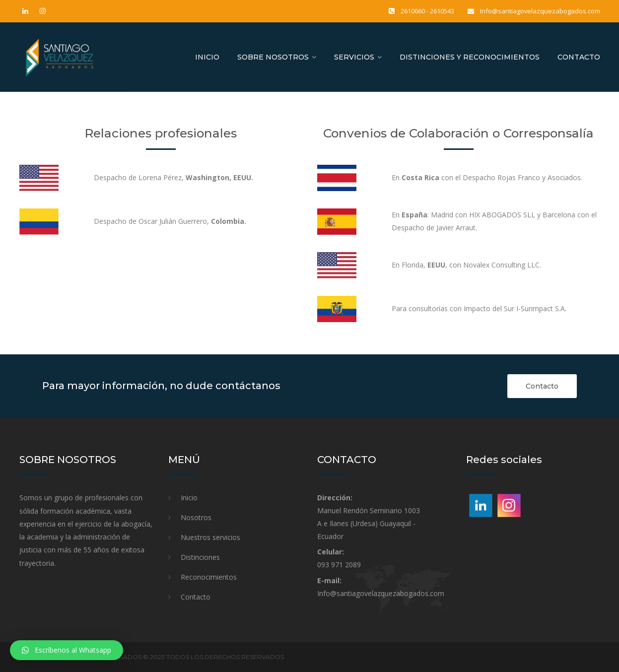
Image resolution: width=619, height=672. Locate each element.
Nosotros (196, 517)
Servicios (354, 57)
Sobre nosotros (273, 57)
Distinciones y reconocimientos (470, 57)
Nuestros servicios (210, 537)
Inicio (207, 57)
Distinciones (200, 557)
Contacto (579, 57)
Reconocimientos (209, 577)
